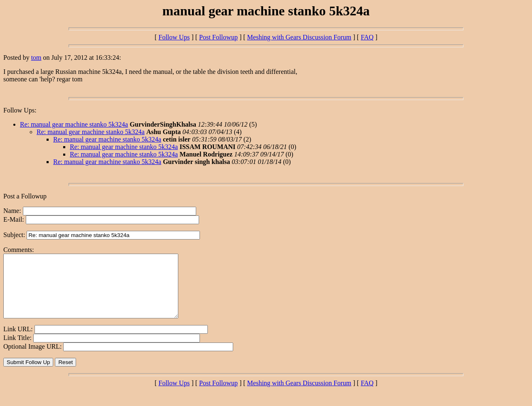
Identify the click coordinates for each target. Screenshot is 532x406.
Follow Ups (174, 37)
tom (36, 57)
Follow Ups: (20, 110)
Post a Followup (25, 196)
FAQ (367, 37)
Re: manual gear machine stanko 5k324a (74, 124)
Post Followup (218, 37)
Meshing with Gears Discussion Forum (299, 37)
